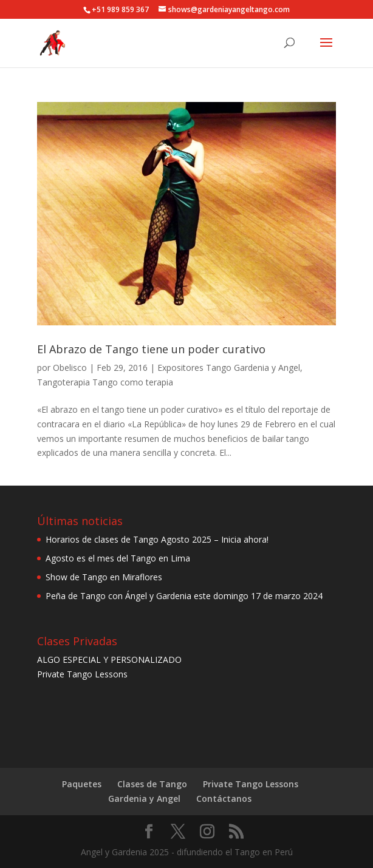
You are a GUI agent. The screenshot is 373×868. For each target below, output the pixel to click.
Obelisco (70, 368)
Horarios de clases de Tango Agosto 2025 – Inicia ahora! (157, 539)
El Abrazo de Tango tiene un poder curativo (151, 349)
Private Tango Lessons (82, 674)
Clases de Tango (152, 784)
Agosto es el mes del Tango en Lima (118, 558)
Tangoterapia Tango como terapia (105, 382)
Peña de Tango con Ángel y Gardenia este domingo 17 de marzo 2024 (184, 596)
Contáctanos (224, 798)
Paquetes (82, 784)
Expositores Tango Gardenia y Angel (229, 368)
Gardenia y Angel (144, 798)
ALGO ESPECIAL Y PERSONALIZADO (109, 659)
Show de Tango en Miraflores (104, 577)
